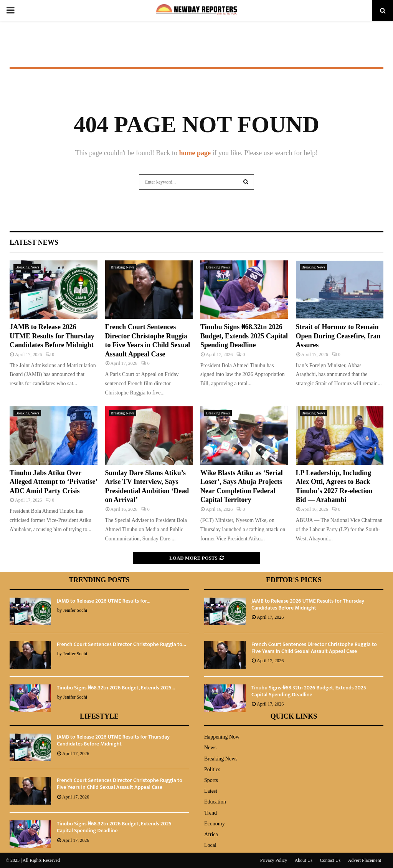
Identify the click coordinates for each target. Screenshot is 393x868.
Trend (211, 813)
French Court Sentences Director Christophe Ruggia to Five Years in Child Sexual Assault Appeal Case (314, 648)
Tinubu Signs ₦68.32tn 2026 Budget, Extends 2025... (116, 688)
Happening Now (222, 737)
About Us (304, 860)
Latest (211, 791)
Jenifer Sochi (75, 610)
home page (195, 153)
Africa (211, 834)
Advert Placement (365, 860)
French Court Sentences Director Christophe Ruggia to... (121, 644)
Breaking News (27, 267)
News (210, 748)
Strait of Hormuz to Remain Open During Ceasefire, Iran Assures (338, 336)
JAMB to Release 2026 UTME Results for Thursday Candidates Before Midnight (52, 336)
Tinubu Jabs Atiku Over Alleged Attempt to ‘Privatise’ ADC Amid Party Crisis (53, 482)
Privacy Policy (274, 860)
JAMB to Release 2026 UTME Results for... (104, 601)
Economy (215, 824)
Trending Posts (99, 580)
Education (215, 802)
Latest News (34, 242)
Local (210, 845)
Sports (211, 780)
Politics (212, 769)
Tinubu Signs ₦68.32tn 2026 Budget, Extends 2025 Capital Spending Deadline (244, 336)
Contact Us (330, 860)
